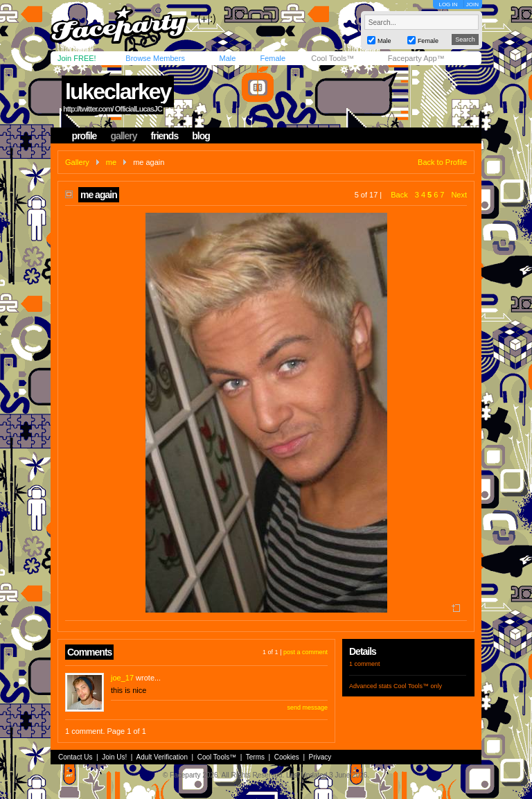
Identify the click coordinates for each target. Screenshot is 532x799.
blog (201, 136)
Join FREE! (77, 58)
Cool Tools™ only (418, 686)
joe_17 (122, 678)
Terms (255, 757)
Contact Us (75, 757)
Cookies (287, 757)
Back (399, 195)
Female (273, 58)
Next (459, 195)
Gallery (77, 162)
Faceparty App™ (416, 58)
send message (307, 708)
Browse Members (155, 58)
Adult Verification (162, 757)
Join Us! (114, 757)
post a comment (305, 652)
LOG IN (448, 5)
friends (165, 136)
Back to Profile (442, 162)
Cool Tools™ (332, 58)
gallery (123, 136)
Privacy (320, 757)
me (111, 162)
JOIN (472, 5)
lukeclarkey (118, 91)
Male (227, 58)
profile (85, 136)
